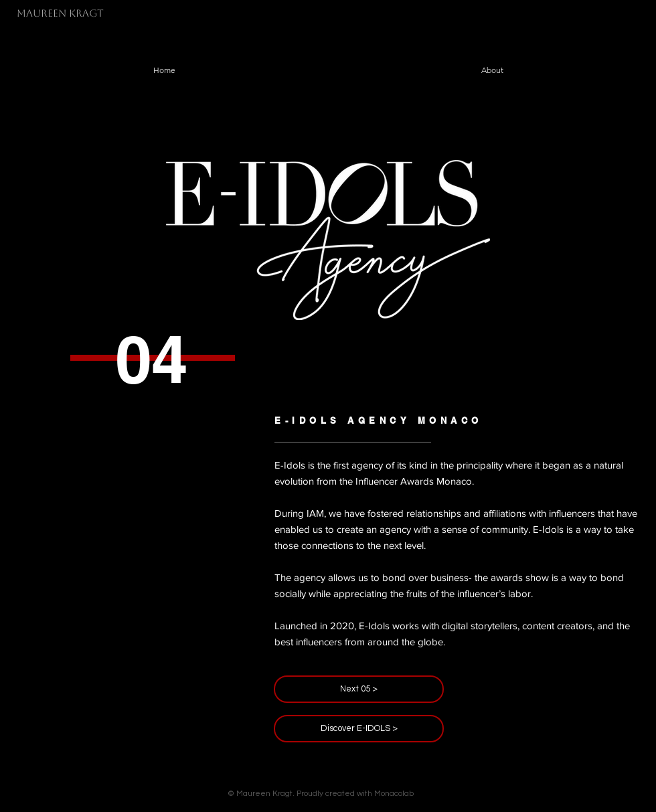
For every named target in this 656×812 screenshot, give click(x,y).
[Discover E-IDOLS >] (359, 729)
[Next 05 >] (359, 689)
